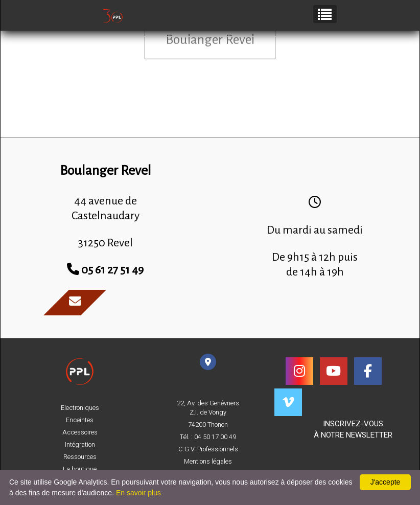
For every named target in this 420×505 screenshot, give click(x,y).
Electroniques (80, 408)
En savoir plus (138, 493)
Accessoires (80, 432)
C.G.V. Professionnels (208, 449)
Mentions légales (208, 462)
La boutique (80, 469)
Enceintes (80, 420)
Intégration (80, 445)
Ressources (80, 457)
